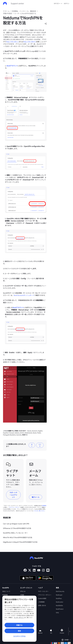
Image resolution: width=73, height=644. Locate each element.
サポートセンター (43, 591)
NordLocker (60, 602)
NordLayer (59, 595)
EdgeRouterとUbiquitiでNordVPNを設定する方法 (20, 542)
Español (6, 433)
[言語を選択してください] (66, 640)
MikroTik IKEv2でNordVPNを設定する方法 (18, 537)
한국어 (22, 433)
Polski (39, 433)
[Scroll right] (70, 631)
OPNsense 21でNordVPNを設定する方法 (17, 528)
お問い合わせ (42, 605)
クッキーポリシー (19, 617)
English (40, 431)
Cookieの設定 (42, 598)
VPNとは (23, 591)
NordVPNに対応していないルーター (15, 533)
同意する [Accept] (19, 625)
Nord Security (60, 591)
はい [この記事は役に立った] (32, 445)
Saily (57, 613)
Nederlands (28, 433)
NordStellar (59, 605)
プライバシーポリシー (14, 507)
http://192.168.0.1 (29, 42)
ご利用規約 (41, 602)
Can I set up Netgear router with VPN (16, 524)
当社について (6, 591)
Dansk (29, 431)
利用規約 (44, 506)
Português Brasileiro (9, 435)
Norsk (35, 433)
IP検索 (22, 595)
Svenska (19, 435)
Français (11, 433)
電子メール (36, 497)
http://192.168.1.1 (12, 42)
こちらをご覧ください (39, 511)
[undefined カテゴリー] (62, 3)
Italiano (17, 433)
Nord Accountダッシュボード (24, 295)
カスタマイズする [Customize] (19, 636)
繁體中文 (25, 435)
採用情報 (5, 595)
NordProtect (60, 609)
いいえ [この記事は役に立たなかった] (40, 445)
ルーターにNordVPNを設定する (25, 13)
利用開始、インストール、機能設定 (24, 11)
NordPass (59, 598)
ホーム (7, 11)
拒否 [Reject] (19, 631)
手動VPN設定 (8, 13)
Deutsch (35, 431)
